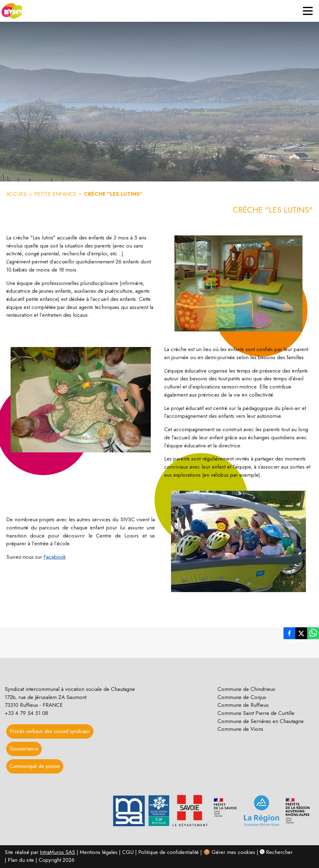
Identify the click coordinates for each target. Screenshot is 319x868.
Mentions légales (99, 852)
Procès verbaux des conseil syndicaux (50, 731)
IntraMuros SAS (57, 852)
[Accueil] (11, 11)
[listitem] (289, 633)
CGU (128, 852)
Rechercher (276, 852)
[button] (238, 283)
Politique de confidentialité (169, 852)
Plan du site (21, 860)
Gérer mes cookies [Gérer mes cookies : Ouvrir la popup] (233, 852)
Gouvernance (24, 749)
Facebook (55, 557)
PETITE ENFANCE (55, 194)
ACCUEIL (17, 194)
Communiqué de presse (35, 766)
